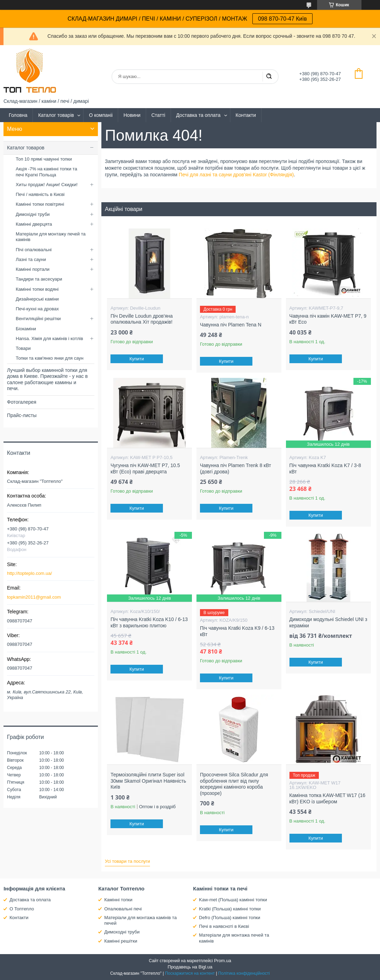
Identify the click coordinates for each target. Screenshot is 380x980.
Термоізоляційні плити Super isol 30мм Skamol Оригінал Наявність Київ (148, 781)
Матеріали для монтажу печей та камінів (51, 237)
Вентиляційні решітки (38, 319)
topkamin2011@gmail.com (34, 597)
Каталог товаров (26, 148)
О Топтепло (22, 909)
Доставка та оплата (198, 115)
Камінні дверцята (34, 224)
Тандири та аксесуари (39, 279)
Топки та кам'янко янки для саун (50, 358)
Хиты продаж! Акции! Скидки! (47, 185)
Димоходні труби (122, 932)
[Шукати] (269, 77)
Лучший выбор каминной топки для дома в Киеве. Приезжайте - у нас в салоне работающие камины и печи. (47, 379)
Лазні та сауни (31, 259)
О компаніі (101, 115)
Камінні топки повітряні (40, 204)
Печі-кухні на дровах (37, 309)
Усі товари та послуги (127, 861)
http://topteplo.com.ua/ (30, 573)
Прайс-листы (22, 415)
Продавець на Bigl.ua (190, 967)
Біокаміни (26, 329)
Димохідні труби (33, 214)
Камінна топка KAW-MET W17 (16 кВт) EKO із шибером (327, 798)
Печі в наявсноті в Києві (224, 926)
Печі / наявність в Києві (40, 194)
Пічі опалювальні (34, 250)
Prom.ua (223, 961)
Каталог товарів (56, 115)
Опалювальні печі (123, 909)
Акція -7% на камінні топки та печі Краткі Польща (46, 172)
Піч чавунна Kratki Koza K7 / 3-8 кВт (325, 468)
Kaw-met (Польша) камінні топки (233, 900)
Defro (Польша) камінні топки (230, 918)
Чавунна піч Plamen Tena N (231, 325)
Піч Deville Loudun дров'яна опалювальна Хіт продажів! (142, 319)
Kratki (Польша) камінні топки (230, 909)
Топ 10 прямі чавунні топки (44, 159)
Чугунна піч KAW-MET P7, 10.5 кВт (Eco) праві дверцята (145, 468)
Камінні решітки (121, 941)
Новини (132, 115)
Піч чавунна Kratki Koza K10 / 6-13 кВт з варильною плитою (149, 622)
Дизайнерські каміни (37, 299)
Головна (18, 115)
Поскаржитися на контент (190, 973)
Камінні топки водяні (37, 289)
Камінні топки (118, 900)
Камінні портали (33, 269)
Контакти (246, 115)
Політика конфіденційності (244, 973)
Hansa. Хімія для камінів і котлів (49, 339)
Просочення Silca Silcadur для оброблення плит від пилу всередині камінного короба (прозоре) (234, 784)
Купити (137, 359)
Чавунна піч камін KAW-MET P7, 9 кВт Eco (328, 319)
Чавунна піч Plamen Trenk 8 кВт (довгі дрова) (236, 468)
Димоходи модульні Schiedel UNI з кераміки (328, 622)
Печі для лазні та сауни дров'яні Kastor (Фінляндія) (236, 175)
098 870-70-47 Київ (282, 19)
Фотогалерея (22, 402)
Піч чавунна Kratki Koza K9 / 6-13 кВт (237, 631)
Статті (158, 115)
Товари (23, 348)
